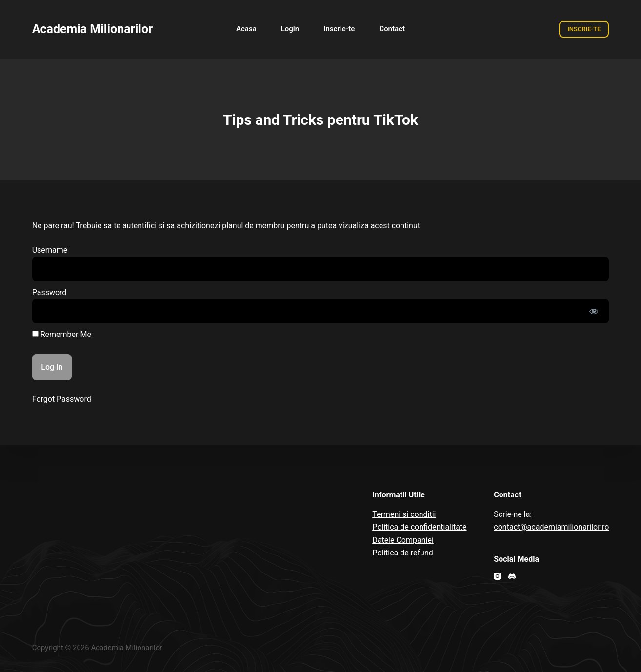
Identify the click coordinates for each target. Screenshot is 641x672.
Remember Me (62, 334)
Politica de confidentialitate (419, 527)
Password (50, 292)
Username (50, 250)
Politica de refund (403, 553)
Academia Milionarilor (93, 29)
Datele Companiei (403, 540)
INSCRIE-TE (584, 29)
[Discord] (512, 576)
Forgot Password (62, 399)
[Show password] (594, 311)
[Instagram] (497, 576)
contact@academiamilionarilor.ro (551, 527)
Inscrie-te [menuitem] (339, 29)
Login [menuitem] (290, 29)
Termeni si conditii (404, 514)
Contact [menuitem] (392, 29)
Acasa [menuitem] (246, 29)
